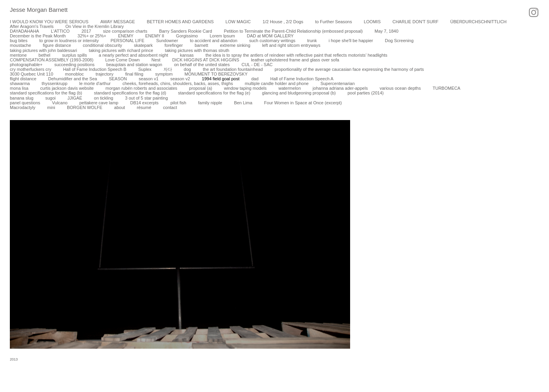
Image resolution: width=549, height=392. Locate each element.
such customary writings (272, 41)
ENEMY (126, 36)
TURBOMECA (446, 88)
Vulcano (60, 103)
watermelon (290, 88)
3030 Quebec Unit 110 (32, 74)
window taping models (245, 88)
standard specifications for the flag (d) (130, 93)
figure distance (57, 45)
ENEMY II (155, 36)
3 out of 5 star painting (146, 98)
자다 (168, 69)
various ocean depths (400, 88)
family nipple (210, 103)
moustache (20, 45)
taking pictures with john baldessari (44, 50)
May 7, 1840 (387, 31)
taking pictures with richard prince (121, 50)
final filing (134, 74)
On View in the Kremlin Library (95, 26)
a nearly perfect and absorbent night (134, 55)
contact (170, 107)
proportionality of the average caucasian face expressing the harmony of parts (349, 69)
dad (255, 79)
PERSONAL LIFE (128, 41)
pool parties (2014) (365, 93)
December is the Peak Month (38, 36)
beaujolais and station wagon (134, 65)
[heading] (34, 10)
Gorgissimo (187, 36)
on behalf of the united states (202, 65)
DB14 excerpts (144, 103)
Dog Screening (399, 41)
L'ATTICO (60, 31)
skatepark (143, 45)
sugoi (50, 98)
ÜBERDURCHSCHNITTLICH (478, 22)
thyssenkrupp (55, 83)
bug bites (19, 41)
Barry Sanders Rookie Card (186, 31)
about (120, 107)
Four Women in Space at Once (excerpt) (303, 103)
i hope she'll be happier (351, 41)
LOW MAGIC (238, 22)
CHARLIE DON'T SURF (415, 22)
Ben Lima (243, 103)
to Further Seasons (334, 22)
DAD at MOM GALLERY (270, 36)
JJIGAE (75, 98)
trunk (312, 41)
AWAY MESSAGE (118, 22)
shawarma (20, 83)
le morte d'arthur (95, 83)
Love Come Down (122, 60)
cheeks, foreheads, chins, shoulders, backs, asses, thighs (178, 83)
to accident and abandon (214, 41)
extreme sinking (235, 45)
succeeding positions (74, 65)
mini (51, 107)
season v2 (180, 79)
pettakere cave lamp (99, 103)
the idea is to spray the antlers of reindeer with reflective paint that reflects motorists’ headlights (297, 55)
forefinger (174, 45)
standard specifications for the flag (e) (214, 93)
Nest (156, 60)
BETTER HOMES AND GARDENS (180, 22)
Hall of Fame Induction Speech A (302, 79)
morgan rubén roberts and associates (141, 88)
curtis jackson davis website (67, 88)
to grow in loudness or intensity (69, 41)
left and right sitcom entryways (291, 45)
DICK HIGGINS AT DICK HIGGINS (206, 60)
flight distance (23, 79)
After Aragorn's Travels (32, 26)
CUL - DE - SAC (257, 65)
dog (187, 69)
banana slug (22, 98)
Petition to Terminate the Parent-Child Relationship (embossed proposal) (293, 31)
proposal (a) (201, 88)
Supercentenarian (338, 83)
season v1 (148, 79)
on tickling (104, 98)
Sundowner (167, 41)
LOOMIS (372, 22)
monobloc (74, 74)
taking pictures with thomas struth (197, 50)
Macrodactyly (23, 107)
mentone (18, 55)
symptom (164, 74)
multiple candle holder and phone (277, 83)
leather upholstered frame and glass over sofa (295, 60)
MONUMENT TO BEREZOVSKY (216, 74)
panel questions (25, 103)
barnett (201, 45)
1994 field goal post (221, 79)
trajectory (105, 74)
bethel (45, 55)
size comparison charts (125, 31)
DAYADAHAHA (24, 31)
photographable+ (26, 65)
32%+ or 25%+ (92, 36)
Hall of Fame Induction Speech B (95, 69)
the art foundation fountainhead (233, 69)
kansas (187, 55)
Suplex (145, 69)
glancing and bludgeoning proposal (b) (299, 93)
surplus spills (75, 55)
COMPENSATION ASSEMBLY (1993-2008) (52, 60)
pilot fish (178, 103)
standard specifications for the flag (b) (46, 93)
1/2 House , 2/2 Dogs (283, 22)
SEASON (118, 79)
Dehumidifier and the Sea (72, 79)
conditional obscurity (102, 45)
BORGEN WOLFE (85, 107)
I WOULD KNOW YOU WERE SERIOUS (49, 22)
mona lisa (19, 88)
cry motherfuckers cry (31, 69)
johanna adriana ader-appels (340, 88)
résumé (144, 107)
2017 (86, 31)
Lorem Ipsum (222, 36)
